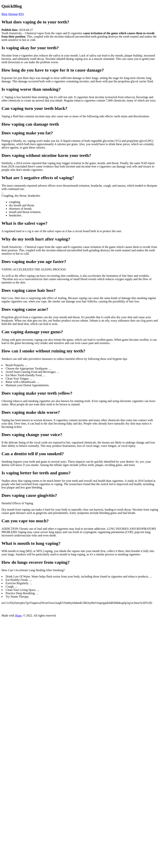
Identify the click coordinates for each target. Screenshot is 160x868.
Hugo (18, 615)
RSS (21, 14)
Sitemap (13, 14)
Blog (4, 14)
